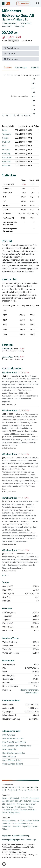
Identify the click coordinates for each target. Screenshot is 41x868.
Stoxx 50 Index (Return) (13, 764)
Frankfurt (6, 150)
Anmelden (23, 3)
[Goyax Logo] (8, 3)
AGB (23, 840)
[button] (4, 864)
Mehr (5, 575)
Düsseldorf (7, 158)
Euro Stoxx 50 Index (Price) (14, 742)
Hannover (6, 161)
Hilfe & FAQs (31, 840)
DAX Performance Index (13, 738)
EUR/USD (25, 798)
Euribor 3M (11, 804)
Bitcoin (4, 798)
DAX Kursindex (9, 735)
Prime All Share (9, 757)
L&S (4, 146)
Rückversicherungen (29, 690)
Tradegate (7, 134)
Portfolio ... (11, 59)
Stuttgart (6, 142)
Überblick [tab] (8, 68)
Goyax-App (26, 826)
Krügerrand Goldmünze (26, 804)
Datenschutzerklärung (21, 836)
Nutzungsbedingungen (11, 840)
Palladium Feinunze (18, 810)
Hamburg (6, 154)
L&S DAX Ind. (14, 798)
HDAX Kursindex (10, 749)
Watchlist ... (12, 48)
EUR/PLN (28, 801)
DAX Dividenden (24, 821)
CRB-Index (31, 810)
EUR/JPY (19, 801)
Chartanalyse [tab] (21, 68)
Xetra (5, 130)
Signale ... (11, 53)
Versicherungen (32, 693)
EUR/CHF (10, 801)
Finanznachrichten (9, 821)
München (6, 165)
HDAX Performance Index (14, 753)
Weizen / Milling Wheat (11, 813)
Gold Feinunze (7, 807)
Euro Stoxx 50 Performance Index (17, 746)
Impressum (7, 836)
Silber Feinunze (20, 807)
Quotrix (5, 138)
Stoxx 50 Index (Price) (12, 760)
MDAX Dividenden (20, 824)
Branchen (16, 826)
